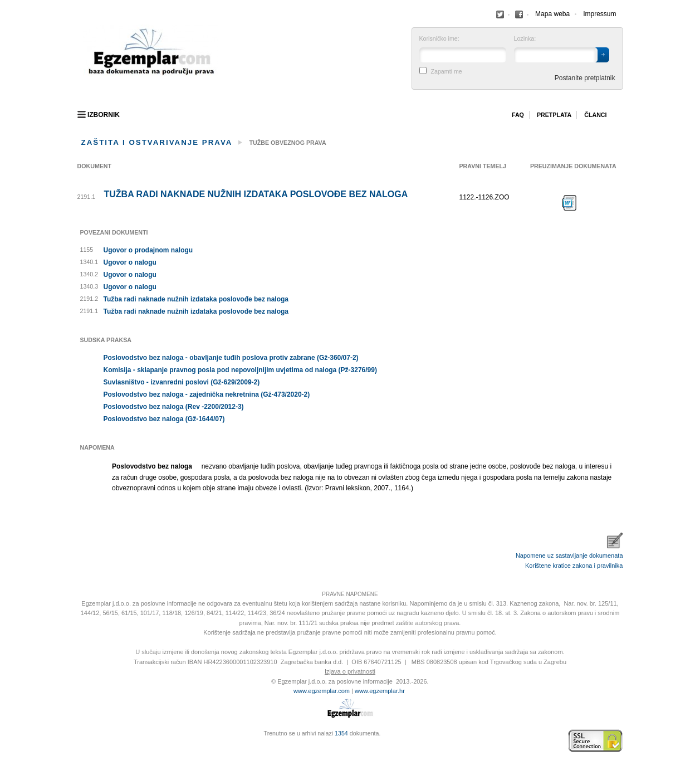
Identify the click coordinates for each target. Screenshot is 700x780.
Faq (518, 115)
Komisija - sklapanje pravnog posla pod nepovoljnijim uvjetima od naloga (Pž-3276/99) (240, 370)
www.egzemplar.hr (380, 691)
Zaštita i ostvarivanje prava (157, 142)
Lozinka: (525, 39)
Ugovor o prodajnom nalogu (148, 250)
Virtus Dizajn (80, 747)
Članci (595, 115)
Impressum (599, 14)
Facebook (500, 14)
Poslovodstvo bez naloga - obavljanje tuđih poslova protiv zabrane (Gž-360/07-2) (231, 358)
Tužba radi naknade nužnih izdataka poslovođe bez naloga (256, 194)
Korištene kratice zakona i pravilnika (574, 565)
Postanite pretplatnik (585, 78)
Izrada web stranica (80, 741)
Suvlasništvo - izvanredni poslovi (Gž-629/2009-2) (182, 382)
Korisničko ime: (439, 39)
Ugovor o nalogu (130, 262)
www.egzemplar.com (322, 691)
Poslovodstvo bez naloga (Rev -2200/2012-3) (174, 407)
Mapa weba (552, 14)
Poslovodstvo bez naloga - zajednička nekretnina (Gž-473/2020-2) (207, 394)
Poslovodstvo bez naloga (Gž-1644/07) (164, 419)
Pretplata (554, 115)
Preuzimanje (570, 203)
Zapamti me (447, 72)
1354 (341, 733)
